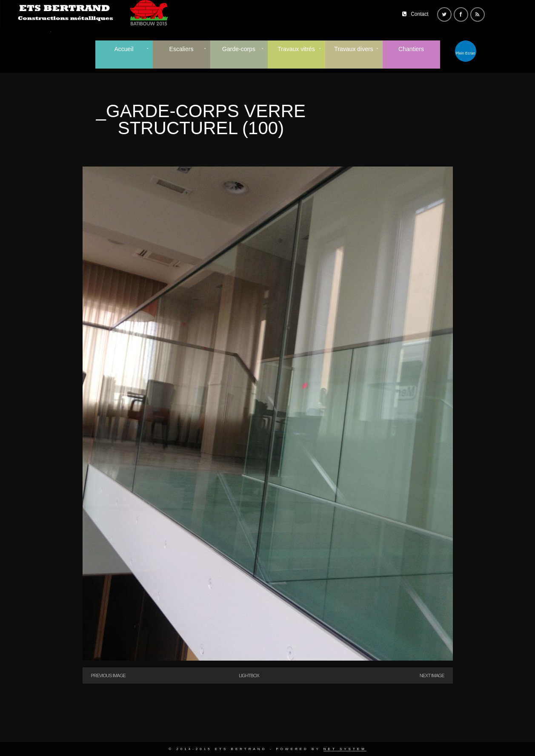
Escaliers (182, 49)
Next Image (432, 676)
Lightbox (249, 676)
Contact (419, 14)
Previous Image (108, 676)
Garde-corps (239, 49)
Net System (345, 749)
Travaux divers (353, 49)
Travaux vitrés (296, 49)
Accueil (124, 49)
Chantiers (411, 49)
